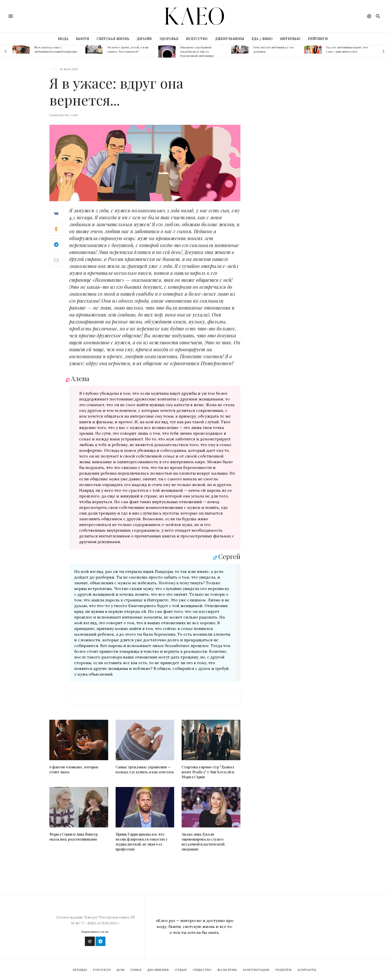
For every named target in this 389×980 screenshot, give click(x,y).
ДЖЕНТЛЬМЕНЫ (230, 39)
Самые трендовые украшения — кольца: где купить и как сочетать (145, 769)
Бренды (80, 970)
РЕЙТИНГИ (318, 39)
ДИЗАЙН (144, 39)
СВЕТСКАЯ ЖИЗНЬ (113, 39)
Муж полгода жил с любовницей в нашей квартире (56, 49)
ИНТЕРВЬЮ (290, 39)
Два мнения (158, 970)
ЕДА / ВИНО (262, 39)
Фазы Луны (227, 970)
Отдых (181, 970)
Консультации (256, 970)
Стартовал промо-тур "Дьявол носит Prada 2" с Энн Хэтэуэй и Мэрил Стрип (208, 772)
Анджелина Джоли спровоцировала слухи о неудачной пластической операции (203, 842)
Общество (202, 970)
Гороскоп (102, 970)
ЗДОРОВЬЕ (169, 39)
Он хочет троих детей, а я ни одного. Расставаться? (128, 49)
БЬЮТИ (82, 39)
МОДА (63, 39)
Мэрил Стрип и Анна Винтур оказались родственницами (74, 837)
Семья (136, 970)
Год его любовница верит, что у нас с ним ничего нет (347, 49)
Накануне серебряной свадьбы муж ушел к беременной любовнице (197, 51)
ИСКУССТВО (197, 39)
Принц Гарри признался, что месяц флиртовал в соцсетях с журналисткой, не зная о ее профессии (142, 842)
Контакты (307, 970)
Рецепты (284, 970)
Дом (120, 970)
